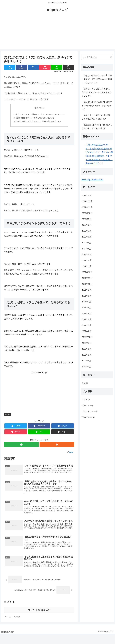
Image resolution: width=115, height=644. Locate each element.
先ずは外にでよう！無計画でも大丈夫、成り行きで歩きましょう (40, 115)
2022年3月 (86, 255)
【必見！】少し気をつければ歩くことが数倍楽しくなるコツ (97, 117)
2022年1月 (86, 266)
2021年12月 (87, 272)
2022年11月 (87, 207)
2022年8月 (86, 225)
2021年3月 (86, 325)
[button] (111, 57)
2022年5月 (86, 243)
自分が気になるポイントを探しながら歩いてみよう (35, 118)
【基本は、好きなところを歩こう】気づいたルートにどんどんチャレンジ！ (97, 92)
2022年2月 (86, 260)
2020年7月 (86, 343)
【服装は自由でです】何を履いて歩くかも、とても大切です (97, 127)
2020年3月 (86, 367)
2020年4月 (86, 361)
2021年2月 (86, 331)
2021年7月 (86, 302)
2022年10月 (87, 213)
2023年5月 (86, 195)
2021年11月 (87, 278)
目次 (36, 108)
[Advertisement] (57, 33)
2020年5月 (86, 355)
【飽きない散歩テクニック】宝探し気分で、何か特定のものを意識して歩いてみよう (97, 79)
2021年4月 (86, 319)
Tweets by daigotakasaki (92, 179)
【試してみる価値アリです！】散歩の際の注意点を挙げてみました (99, 149)
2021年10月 (87, 284)
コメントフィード (90, 411)
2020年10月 (87, 337)
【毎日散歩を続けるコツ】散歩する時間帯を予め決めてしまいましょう (97, 106)
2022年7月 (86, 231)
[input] (97, 57)
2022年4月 (86, 249)
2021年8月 (86, 296)
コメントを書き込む (39, 620)
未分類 (7, 415)
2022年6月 (86, 237)
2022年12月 (87, 201)
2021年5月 (86, 314)
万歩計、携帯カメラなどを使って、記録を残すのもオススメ (38, 122)
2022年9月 (86, 219)
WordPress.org (88, 417)
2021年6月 (86, 308)
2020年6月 (86, 349)
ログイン (86, 400)
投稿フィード (88, 405)
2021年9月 (86, 290)
